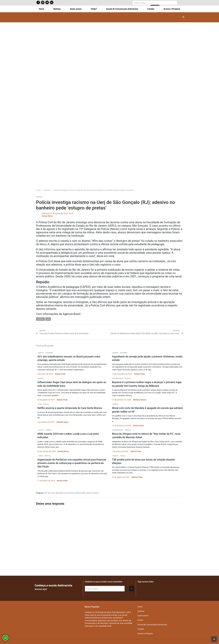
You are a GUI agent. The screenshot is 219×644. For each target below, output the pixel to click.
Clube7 (94, 9)
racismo (40, 319)
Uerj (48, 319)
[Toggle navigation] (36, 15)
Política (123, 456)
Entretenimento (118, 378)
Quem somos (76, 9)
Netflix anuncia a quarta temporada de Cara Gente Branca (70, 408)
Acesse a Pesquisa (172, 9)
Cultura (41, 456)
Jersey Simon (47, 216)
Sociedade (49, 353)
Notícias (57, 9)
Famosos (41, 430)
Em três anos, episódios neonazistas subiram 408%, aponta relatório (72, 493)
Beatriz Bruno (63, 451)
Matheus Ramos (140, 400)
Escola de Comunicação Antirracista (122, 9)
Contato (151, 9)
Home (42, 9)
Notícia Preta (60, 374)
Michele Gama (63, 422)
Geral (40, 404)
